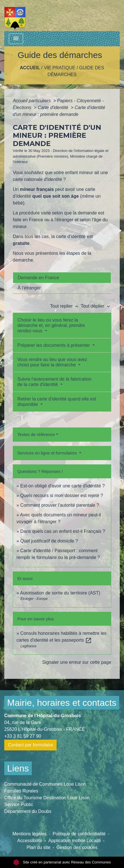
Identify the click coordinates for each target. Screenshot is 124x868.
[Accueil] (15, 16)
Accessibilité (30, 841)
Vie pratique (60, 68)
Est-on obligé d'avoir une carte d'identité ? (62, 486)
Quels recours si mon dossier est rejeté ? (62, 495)
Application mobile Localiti (75, 841)
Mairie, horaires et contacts (62, 703)
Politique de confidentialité (79, 834)
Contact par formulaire (30, 745)
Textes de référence (36, 434)
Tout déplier (96, 306)
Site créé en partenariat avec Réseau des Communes (62, 862)
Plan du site (38, 847)
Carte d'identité (54, 108)
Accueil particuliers (32, 101)
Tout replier (65, 306)
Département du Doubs (28, 811)
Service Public (19, 805)
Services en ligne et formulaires (48, 453)
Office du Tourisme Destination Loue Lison (47, 798)
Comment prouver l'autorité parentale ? (60, 505)
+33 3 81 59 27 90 (23, 736)
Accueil (30, 68)
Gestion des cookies (77, 847)
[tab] (62, 277)
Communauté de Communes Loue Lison (45, 784)
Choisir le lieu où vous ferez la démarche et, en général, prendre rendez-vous (51, 325)
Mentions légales (30, 834)
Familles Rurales (21, 791)
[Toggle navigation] (16, 39)
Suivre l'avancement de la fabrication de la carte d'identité (54, 382)
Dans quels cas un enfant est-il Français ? (63, 531)
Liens (18, 768)
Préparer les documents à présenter (54, 345)
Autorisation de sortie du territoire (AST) (60, 593)
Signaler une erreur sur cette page (77, 662)
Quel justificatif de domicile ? (49, 541)
